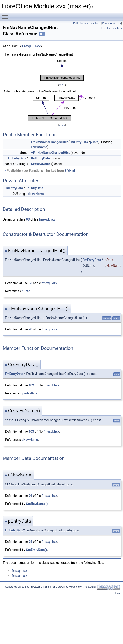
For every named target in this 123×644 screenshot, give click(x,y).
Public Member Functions (87, 23)
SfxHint (70, 171)
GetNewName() (37, 504)
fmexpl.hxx (31, 46)
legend (62, 84)
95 (30, 542)
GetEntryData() (36, 550)
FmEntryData (79, 142)
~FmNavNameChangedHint (50, 153)
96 (30, 496)
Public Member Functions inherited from (40, 171)
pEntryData (35, 188)
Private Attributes (112, 23)
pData (94, 142)
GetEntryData (40, 158)
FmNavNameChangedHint (49, 142)
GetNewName (41, 164)
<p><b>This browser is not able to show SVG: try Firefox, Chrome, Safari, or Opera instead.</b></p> (62, 69)
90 (30, 329)
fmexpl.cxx (49, 283)
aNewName (39, 147)
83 (30, 283)
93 (28, 219)
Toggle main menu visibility (6, 15)
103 (31, 432)
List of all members (112, 28)
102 (31, 385)
